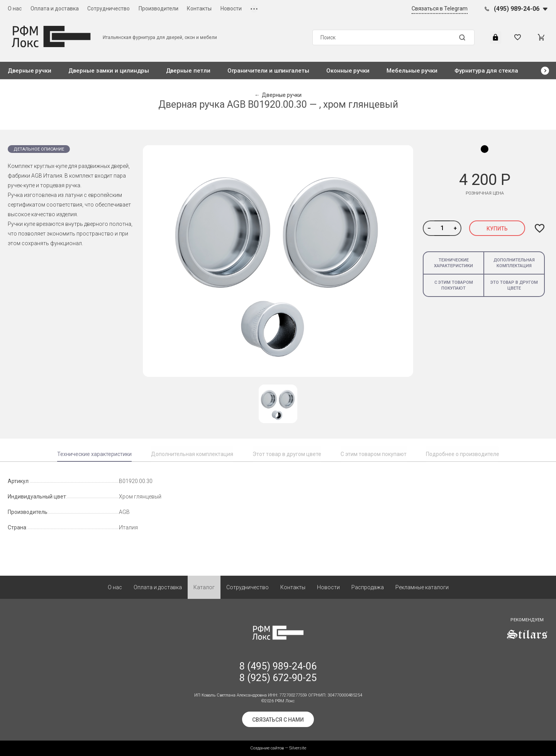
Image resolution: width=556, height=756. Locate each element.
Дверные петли (188, 71)
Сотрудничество (108, 8)
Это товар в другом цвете (514, 285)
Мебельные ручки (412, 71)
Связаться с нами (278, 720)
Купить (497, 229)
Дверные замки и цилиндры (108, 71)
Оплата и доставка (55, 8)
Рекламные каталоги (422, 587)
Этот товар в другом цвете (287, 454)
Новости (231, 8)
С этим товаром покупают (454, 285)
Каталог (204, 587)
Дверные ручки (30, 71)
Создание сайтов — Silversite (278, 748)
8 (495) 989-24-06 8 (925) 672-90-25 (278, 672)
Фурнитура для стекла (486, 71)
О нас (15, 8)
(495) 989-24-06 (517, 9)
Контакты (199, 8)
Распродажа (368, 587)
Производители (158, 8)
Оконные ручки (348, 71)
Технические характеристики (453, 263)
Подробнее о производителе (463, 454)
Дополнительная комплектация (514, 263)
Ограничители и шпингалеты (268, 71)
